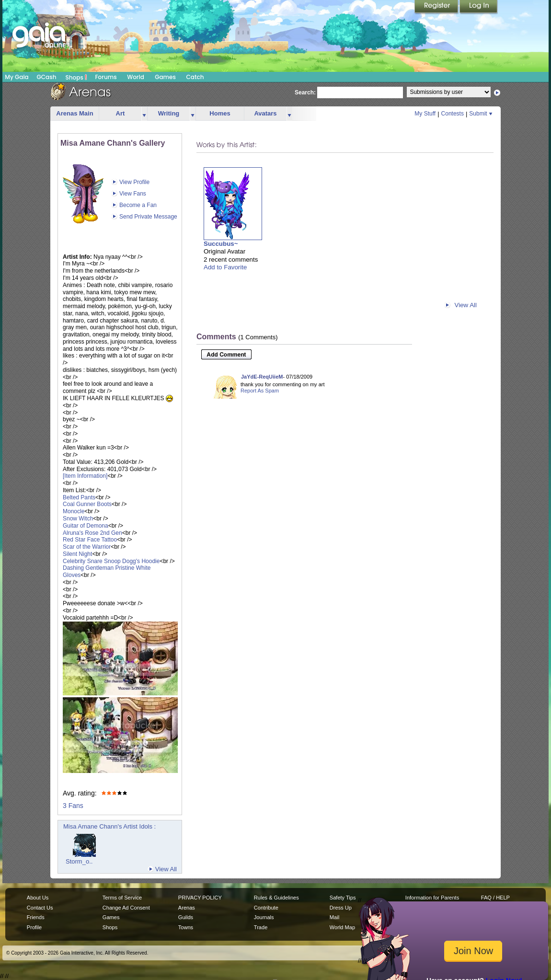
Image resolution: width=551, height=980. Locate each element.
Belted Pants (79, 497)
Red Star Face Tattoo (90, 540)
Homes (220, 113)
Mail (334, 917)
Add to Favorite (225, 267)
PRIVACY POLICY (200, 898)
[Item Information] (85, 476)
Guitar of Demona (86, 526)
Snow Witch (78, 519)
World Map (342, 927)
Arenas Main (75, 113)
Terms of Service (122, 898)
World (136, 77)
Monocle (74, 511)
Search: (305, 92)
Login (479, 7)
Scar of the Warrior (87, 547)
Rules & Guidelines (276, 898)
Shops (76, 77)
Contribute (266, 908)
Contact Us (40, 908)
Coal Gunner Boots (87, 504)
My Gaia (17, 77)
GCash (47, 77)
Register (437, 7)
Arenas (187, 908)
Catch (195, 77)
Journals (264, 917)
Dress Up (341, 908)
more (144, 114)
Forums (106, 77)
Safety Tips (343, 898)
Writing (169, 113)
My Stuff (425, 114)
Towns (186, 927)
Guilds (186, 917)
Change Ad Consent (126, 908)
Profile (34, 927)
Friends (36, 917)
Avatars (265, 113)
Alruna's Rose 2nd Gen (92, 533)
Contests (453, 114)
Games (165, 77)
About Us (38, 898)
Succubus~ (221, 244)
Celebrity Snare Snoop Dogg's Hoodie (111, 561)
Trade (261, 927)
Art (121, 113)
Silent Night (77, 554)
